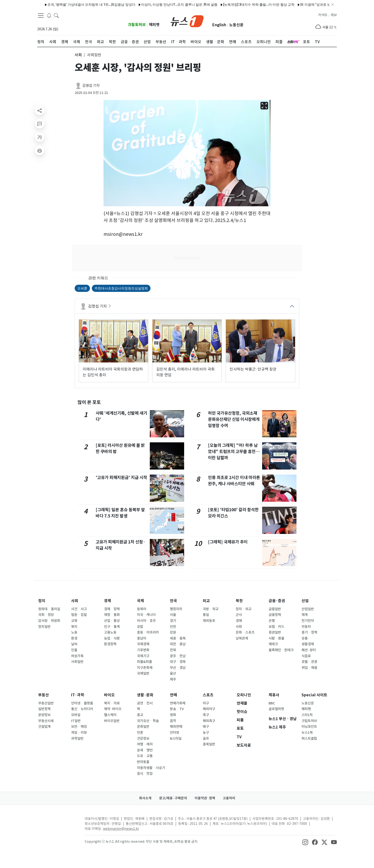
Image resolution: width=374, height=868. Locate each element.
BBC (272, 703)
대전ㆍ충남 (178, 644)
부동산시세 (46, 721)
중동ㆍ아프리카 (148, 632)
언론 (140, 733)
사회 (75, 601)
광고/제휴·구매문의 (173, 798)
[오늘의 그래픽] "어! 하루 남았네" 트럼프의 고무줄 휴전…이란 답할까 (234, 452)
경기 (173, 621)
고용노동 (110, 632)
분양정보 (44, 715)
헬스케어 (110, 715)
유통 (305, 638)
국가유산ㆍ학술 (148, 721)
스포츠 (208, 695)
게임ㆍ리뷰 (79, 733)
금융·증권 (277, 601)
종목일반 (209, 744)
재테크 (273, 644)
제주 (173, 679)
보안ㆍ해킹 (79, 727)
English (219, 25)
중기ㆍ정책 (309, 632)
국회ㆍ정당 (46, 615)
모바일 (76, 715)
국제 (140, 601)
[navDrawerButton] (41, 15)
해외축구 (209, 721)
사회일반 (77, 662)
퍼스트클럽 (309, 739)
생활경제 (308, 644)
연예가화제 (178, 703)
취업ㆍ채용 (309, 668)
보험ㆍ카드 (276, 627)
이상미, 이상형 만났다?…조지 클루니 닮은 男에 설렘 (166, 5)
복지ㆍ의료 (112, 703)
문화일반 (143, 727)
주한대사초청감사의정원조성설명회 (121, 288)
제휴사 (274, 695)
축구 (206, 715)
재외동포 (209, 621)
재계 (305, 615)
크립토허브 (137, 25)
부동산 (44, 695)
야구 (206, 703)
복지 (74, 627)
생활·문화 (145, 695)
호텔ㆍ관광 (309, 662)
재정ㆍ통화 (112, 615)
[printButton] (40, 150)
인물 (74, 650)
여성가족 (77, 656)
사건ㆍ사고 (79, 609)
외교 (206, 601)
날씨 (74, 644)
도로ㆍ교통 (145, 756)
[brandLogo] (187, 21)
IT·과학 (78, 695)
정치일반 (44, 627)
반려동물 (143, 762)
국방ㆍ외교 (211, 609)
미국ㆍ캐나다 (146, 615)
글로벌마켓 (276, 709)
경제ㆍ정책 (112, 609)
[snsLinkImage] (305, 842)
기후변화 (143, 650)
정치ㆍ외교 (244, 609)
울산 (173, 673)
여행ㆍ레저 (145, 744)
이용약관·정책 (205, 798)
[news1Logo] (57, 823)
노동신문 (236, 25)
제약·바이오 (113, 709)
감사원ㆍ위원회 (49, 621)
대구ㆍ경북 (178, 662)
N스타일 (176, 739)
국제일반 (143, 673)
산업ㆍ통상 (112, 621)
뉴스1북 (307, 733)
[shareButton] (40, 110)
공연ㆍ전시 (145, 703)
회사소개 (145, 798)
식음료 (306, 656)
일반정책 (44, 709)
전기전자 (308, 621)
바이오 (109, 695)
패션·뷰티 (309, 650)
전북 (173, 650)
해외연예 (176, 727)
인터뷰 (174, 733)
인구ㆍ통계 (112, 627)
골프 (206, 739)
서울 (173, 615)
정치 (42, 601)
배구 (206, 727)
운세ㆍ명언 (145, 750)
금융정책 (275, 615)
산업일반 (308, 609)
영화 (173, 715)
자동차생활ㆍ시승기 (151, 768)
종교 (140, 715)
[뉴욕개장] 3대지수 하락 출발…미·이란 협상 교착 (246, 5)
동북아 (142, 609)
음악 (173, 721)
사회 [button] (78, 55)
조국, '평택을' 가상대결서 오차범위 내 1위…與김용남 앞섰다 (78, 5)
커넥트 (323, 15)
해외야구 (209, 709)
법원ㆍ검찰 (79, 615)
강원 (173, 632)
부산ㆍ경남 (178, 668)
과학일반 (77, 739)
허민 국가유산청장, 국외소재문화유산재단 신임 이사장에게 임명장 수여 (234, 419)
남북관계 (242, 638)
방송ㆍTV (177, 709)
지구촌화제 (145, 668)
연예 (173, 695)
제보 (334, 15)
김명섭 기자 (91, 85)
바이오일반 (112, 721)
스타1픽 (307, 715)
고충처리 (229, 798)
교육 (74, 621)
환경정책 (110, 644)
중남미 (142, 638)
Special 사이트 (314, 695)
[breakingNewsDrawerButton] (49, 15)
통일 (206, 615)
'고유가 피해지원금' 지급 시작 (121, 478)
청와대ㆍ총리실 (49, 609)
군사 (239, 615)
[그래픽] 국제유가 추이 (228, 542)
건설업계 (44, 727)
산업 (305, 601)
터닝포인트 (309, 727)
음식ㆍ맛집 (145, 774)
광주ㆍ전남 (178, 656)
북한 (239, 601)
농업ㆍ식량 (112, 638)
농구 (206, 733)
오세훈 (82, 288)
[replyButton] (40, 124)
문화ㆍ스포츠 (245, 632)
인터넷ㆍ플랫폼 (82, 703)
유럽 (140, 627)
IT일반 (76, 721)
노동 (74, 632)
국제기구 (143, 656)
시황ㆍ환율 (276, 638)
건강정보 (143, 739)
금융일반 (275, 609)
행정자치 (176, 609)
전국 (173, 601)
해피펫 (154, 25)
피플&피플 (144, 662)
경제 (108, 601)
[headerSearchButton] (56, 15)
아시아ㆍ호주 (146, 621)
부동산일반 (46, 703)
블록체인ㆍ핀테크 (281, 650)
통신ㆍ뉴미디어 (82, 709)
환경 (74, 638)
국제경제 (143, 644)
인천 (173, 627)
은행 (272, 621)
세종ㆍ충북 (178, 638)
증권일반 (275, 632)
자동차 (306, 627)
